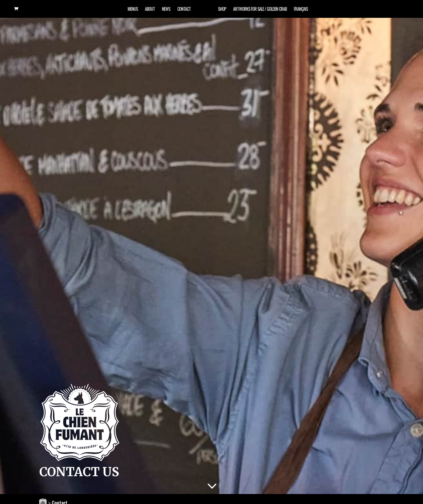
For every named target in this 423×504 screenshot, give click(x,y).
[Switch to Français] (301, 12)
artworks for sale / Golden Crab (260, 10)
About (150, 10)
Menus (133, 10)
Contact (184, 10)
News (166, 10)
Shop (222, 10)
